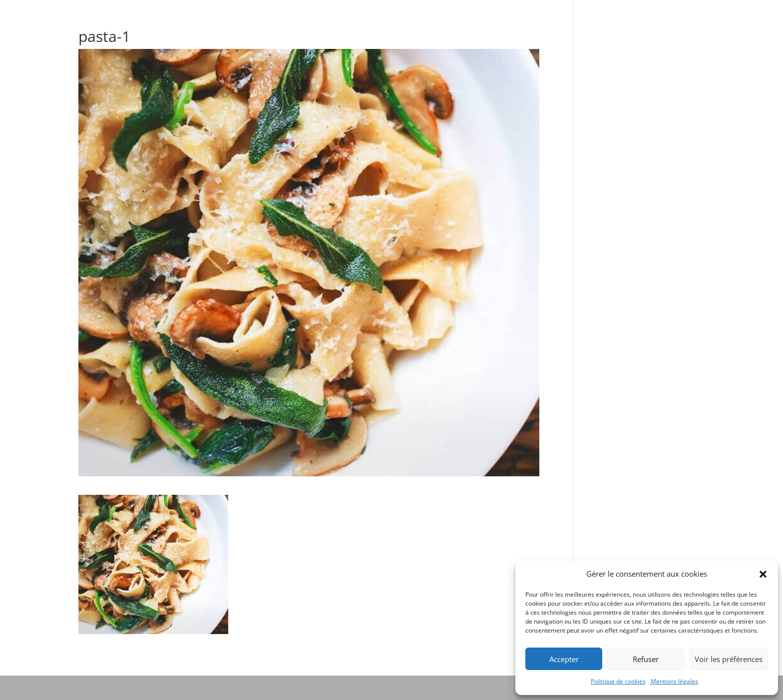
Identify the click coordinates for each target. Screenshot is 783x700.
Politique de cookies (618, 681)
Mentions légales (674, 681)
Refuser (646, 659)
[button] (763, 574)
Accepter (564, 659)
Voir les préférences (729, 659)
